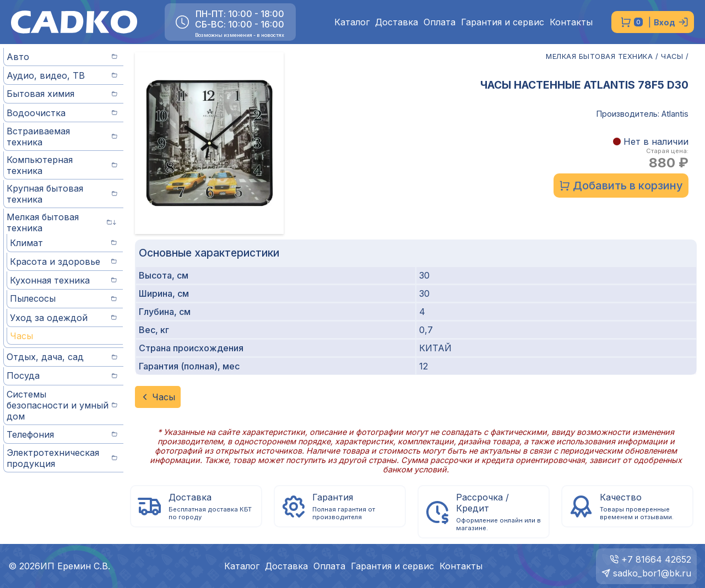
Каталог (352, 22)
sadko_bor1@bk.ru (652, 573)
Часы (21, 336)
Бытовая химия (62, 94)
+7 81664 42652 (656, 559)
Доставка (397, 22)
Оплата (440, 22)
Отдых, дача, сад (62, 357)
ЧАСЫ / (675, 56)
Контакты (571, 22)
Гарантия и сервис (503, 22)
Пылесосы (63, 298)
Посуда (62, 375)
